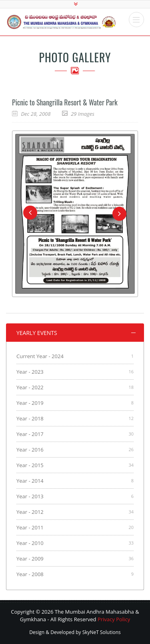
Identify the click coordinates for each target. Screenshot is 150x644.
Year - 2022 (30, 387)
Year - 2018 (30, 418)
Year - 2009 (30, 559)
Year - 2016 (30, 450)
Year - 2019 (30, 403)
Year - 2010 (30, 543)
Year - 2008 (30, 574)
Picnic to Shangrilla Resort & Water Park (65, 102)
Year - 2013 (30, 496)
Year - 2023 (30, 372)
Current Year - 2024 (40, 356)
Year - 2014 (30, 481)
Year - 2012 (30, 512)
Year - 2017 (30, 434)
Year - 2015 (30, 465)
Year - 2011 (30, 527)
